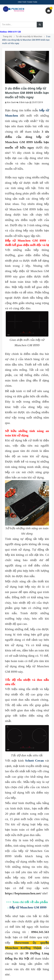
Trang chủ (7, 36)
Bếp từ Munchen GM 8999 (28, 907)
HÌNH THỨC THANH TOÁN (27, 2)
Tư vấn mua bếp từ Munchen (29, 36)
